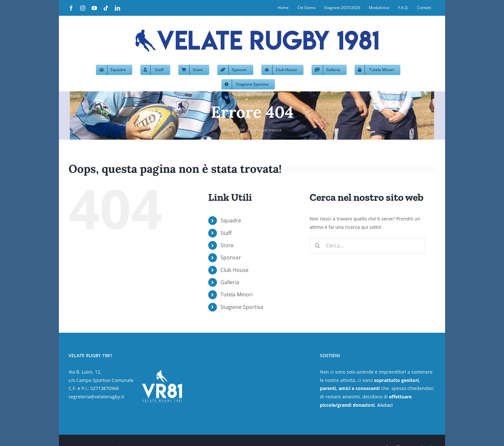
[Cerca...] (368, 246)
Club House (234, 270)
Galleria (230, 282)
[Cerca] (318, 246)
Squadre (231, 220)
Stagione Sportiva (242, 307)
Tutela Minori (237, 294)
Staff (226, 233)
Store (227, 245)
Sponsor (231, 257)
